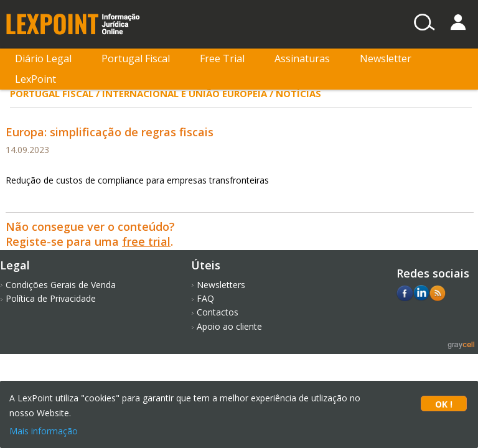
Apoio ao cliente (229, 326)
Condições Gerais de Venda (61, 285)
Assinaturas (302, 58)
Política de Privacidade (51, 298)
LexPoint (35, 79)
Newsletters (221, 285)
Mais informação (44, 431)
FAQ (205, 298)
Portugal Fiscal (136, 58)
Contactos (218, 312)
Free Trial (222, 58)
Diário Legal (43, 58)
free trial (146, 241)
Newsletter (386, 58)
